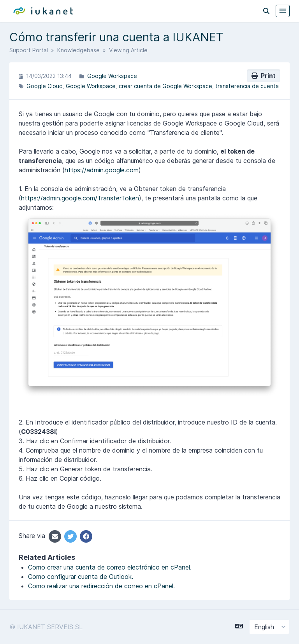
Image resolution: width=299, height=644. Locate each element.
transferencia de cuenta (247, 86)
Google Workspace (112, 76)
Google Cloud (45, 86)
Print (264, 76)
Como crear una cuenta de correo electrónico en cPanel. (110, 567)
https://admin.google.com (102, 170)
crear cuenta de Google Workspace (165, 86)
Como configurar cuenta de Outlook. (81, 577)
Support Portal (29, 50)
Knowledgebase (78, 50)
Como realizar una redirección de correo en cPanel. (101, 586)
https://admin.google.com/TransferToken (80, 198)
